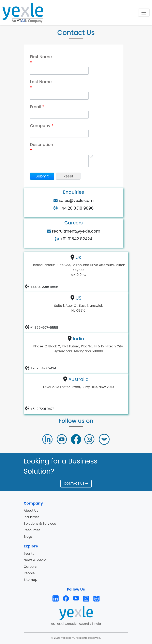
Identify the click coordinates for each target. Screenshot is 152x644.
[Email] (59, 115)
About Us (31, 511)
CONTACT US (76, 484)
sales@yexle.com (76, 200)
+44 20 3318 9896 (75, 208)
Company (42, 126)
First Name (41, 60)
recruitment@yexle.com (75, 231)
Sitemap (31, 580)
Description (42, 148)
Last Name (41, 85)
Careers (30, 567)
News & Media (35, 560)
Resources (32, 530)
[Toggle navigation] (144, 13)
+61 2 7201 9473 (42, 409)
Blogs (28, 537)
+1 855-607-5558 (44, 327)
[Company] (59, 134)
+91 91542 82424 (75, 239)
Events (29, 554)
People (29, 573)
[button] (42, 176)
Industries (32, 517)
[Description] (59, 161)
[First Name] (59, 71)
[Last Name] (59, 96)
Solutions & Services (40, 524)
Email (37, 107)
